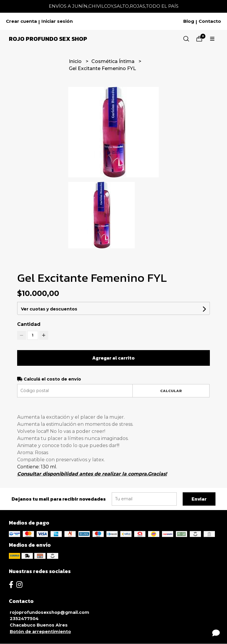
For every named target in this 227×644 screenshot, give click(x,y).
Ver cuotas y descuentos (49, 309)
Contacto (210, 21)
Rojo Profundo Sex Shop (48, 39)
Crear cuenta (21, 21)
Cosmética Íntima (113, 61)
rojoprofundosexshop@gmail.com (50, 612)
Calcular (171, 391)
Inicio (76, 61)
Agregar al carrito (113, 358)
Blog (189, 21)
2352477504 (24, 619)
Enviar (199, 499)
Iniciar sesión (57, 21)
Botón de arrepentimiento (40, 632)
